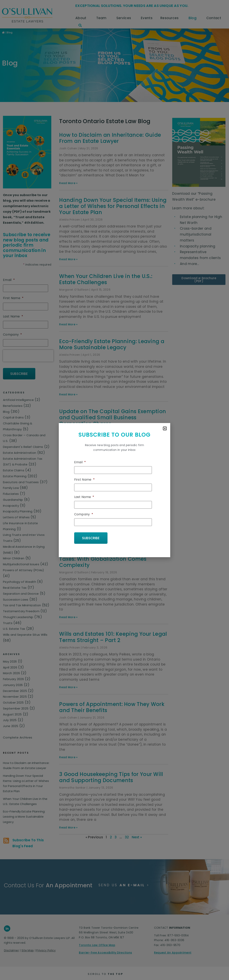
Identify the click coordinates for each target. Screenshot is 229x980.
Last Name (84, 497)
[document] (114, 490)
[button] (165, 428)
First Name (84, 480)
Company (84, 514)
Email (80, 463)
